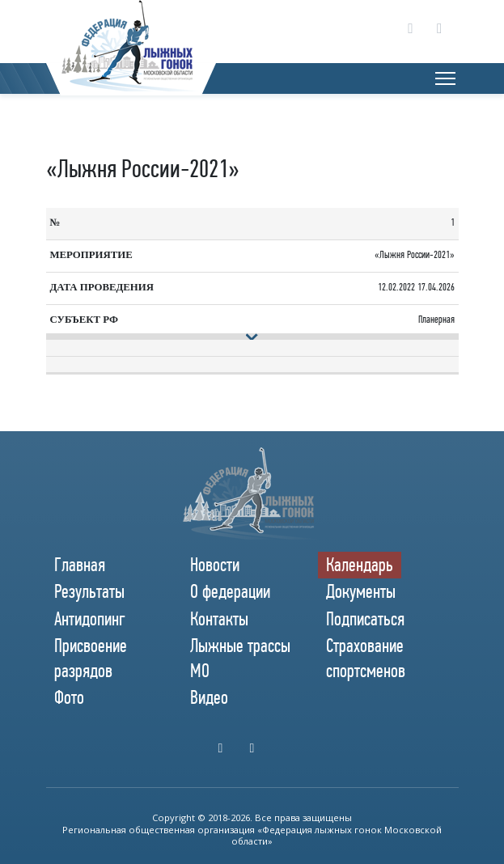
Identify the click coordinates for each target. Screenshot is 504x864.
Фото (69, 697)
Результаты (89, 591)
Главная (80, 565)
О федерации (230, 591)
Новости (215, 565)
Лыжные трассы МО (240, 658)
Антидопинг (90, 619)
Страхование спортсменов (366, 658)
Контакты (219, 619)
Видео (209, 697)
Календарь (360, 565)
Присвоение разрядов (91, 658)
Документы (361, 591)
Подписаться (365, 619)
